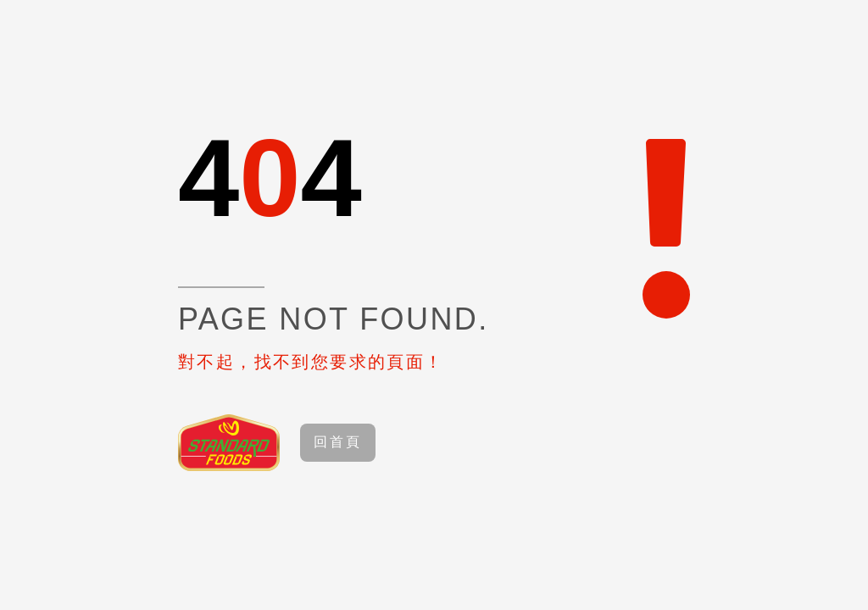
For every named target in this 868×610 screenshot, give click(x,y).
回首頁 (338, 442)
